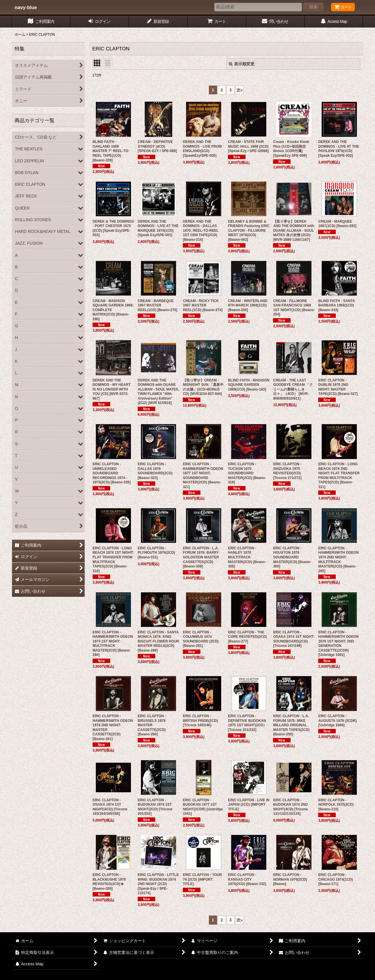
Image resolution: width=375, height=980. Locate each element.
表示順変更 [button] (242, 64)
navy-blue (26, 7)
